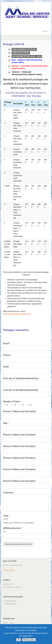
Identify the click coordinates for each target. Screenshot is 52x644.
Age (6, 423)
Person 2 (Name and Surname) (19, 435)
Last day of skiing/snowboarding (21, 390)
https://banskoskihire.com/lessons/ (17, 314)
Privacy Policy (9, 570)
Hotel (6, 367)
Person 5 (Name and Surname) (19, 469)
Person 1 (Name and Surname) (20, 411)
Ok (19, 640)
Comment (8, 493)
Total (6, 516)
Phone (7, 355)
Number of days (12, 401)
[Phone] (26, 360)
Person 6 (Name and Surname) (19, 481)
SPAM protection (13, 528)
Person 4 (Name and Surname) (19, 458)
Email (7, 343)
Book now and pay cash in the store (18, 544)
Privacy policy (29, 640)
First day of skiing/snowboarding (21, 378)
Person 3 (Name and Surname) (19, 446)
